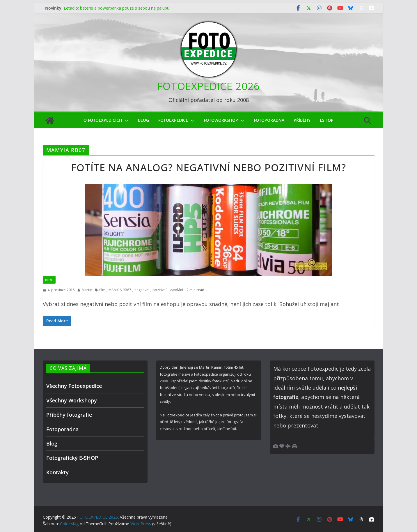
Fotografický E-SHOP (72, 458)
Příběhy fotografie (69, 415)
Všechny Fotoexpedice (74, 386)
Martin (87, 290)
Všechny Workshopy (72, 400)
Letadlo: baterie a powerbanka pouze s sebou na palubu (117, 8)
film (102, 290)
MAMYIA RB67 (120, 290)
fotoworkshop (221, 120)
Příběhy (302, 120)
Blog (143, 120)
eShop (327, 120)
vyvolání (176, 290)
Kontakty (57, 472)
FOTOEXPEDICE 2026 (208, 86)
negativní (142, 290)
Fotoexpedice (173, 120)
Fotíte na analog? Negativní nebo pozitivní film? (208, 167)
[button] (125, 121)
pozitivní (159, 290)
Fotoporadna (269, 120)
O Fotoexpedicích (103, 120)
